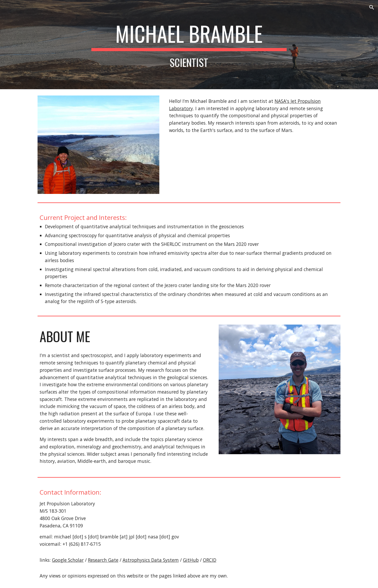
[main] (189, 45)
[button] (372, 7)
